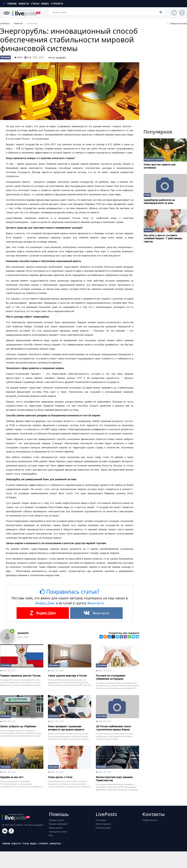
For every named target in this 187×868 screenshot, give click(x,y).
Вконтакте (96, 603)
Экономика (5, 57)
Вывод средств (56, 828)
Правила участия (56, 820)
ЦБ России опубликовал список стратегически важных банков (113, 728)
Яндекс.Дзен (45, 603)
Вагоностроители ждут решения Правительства (114, 779)
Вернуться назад (177, 23)
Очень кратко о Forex (60, 777)
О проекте (57, 4)
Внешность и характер (154, 160)
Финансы (148, 230)
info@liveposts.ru (150, 820)
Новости (24, 4)
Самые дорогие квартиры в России (67, 676)
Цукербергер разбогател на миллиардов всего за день (159, 202)
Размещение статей (58, 832)
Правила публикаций (58, 824)
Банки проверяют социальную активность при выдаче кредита (66, 728)
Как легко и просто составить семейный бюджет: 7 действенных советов (163, 238)
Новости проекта (103, 824)
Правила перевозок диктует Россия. (20, 676)
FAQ (51, 835)
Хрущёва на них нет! (12, 777)
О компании (101, 820)
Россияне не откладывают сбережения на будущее (111, 677)
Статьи (35, 4)
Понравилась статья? (70, 592)
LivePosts (5, 23)
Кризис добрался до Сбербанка (18, 726)
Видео (45, 4)
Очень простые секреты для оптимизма (160, 166)
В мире (147, 195)
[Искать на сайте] (107, 12)
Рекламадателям (103, 828)
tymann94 (61, 57)
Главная (10, 4)
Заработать (55, 844)
